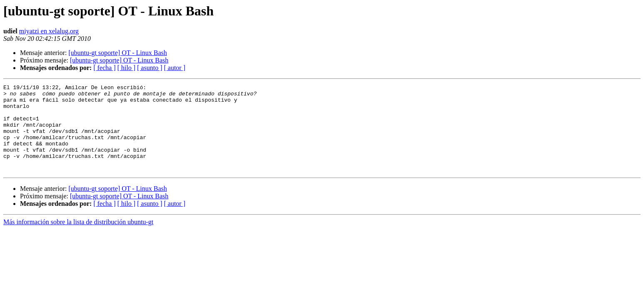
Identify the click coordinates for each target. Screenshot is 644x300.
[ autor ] (175, 68)
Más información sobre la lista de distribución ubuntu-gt (78, 239)
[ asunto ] (149, 68)
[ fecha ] (104, 68)
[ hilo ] (127, 68)
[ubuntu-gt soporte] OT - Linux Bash (118, 53)
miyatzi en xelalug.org (49, 31)
